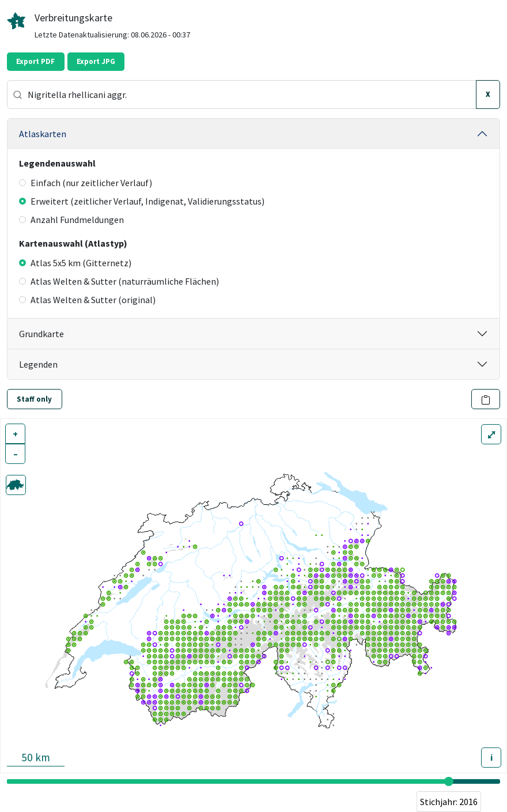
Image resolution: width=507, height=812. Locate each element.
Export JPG (96, 61)
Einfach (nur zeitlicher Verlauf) (86, 183)
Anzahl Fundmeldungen (71, 220)
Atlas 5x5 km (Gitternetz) (75, 263)
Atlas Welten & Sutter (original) (87, 300)
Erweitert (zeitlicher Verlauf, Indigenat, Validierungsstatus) (142, 201)
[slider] (449, 781)
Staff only (34, 399)
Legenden (38, 364)
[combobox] (242, 95)
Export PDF (35, 61)
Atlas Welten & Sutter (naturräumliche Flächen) (119, 281)
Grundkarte (41, 334)
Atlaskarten (43, 134)
